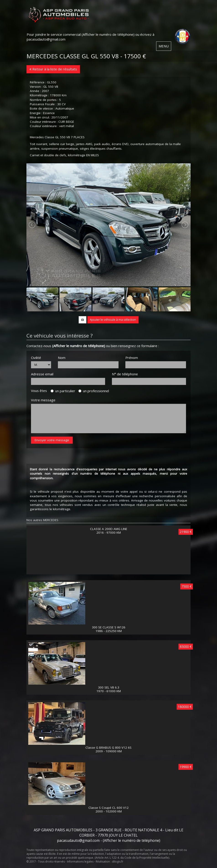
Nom (62, 358)
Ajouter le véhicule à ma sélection (113, 320)
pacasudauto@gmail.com (46, 39)
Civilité (36, 358)
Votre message (43, 400)
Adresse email (42, 374)
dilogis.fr (118, 862)
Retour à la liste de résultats (53, 69)
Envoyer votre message (52, 440)
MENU (164, 46)
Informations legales (80, 862)
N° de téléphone (125, 374)
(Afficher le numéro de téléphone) (108, 34)
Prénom (132, 358)
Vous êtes (40, 391)
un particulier (63, 391)
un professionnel (94, 391)
